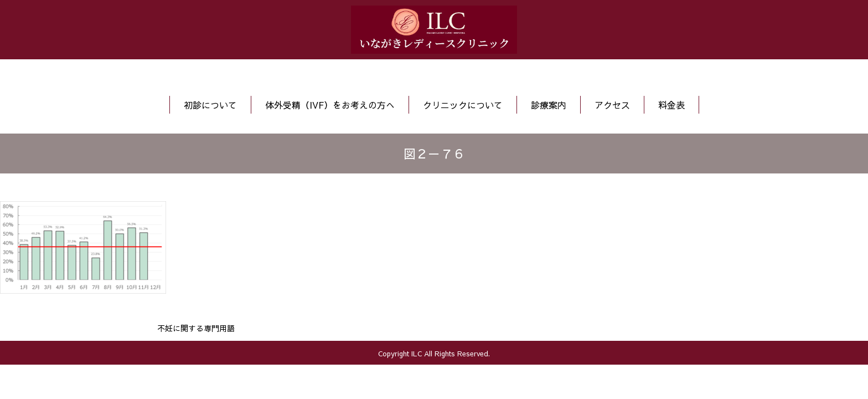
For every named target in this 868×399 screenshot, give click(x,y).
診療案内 (549, 105)
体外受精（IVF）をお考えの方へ (330, 105)
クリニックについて (463, 105)
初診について (210, 105)
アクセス (612, 105)
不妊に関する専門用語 (196, 328)
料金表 (671, 105)
